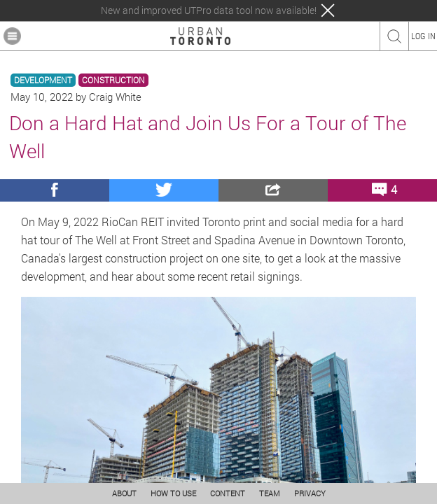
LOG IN (423, 36)
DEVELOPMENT (43, 80)
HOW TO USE (173, 493)
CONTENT (228, 493)
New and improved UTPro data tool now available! (209, 10)
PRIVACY (310, 493)
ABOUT (124, 493)
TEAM (270, 493)
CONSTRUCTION (113, 80)
